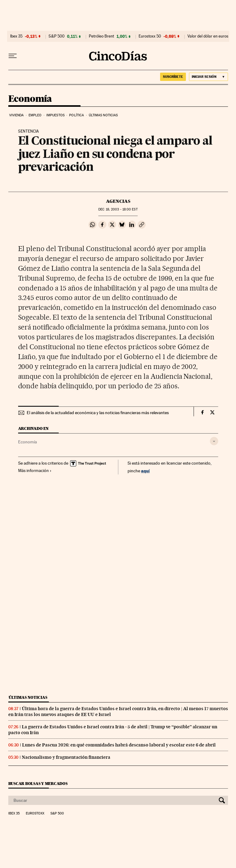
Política (77, 115)
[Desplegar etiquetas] (214, 441)
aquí (145, 471)
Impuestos (55, 115)
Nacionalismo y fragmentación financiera (66, 757)
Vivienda (17, 115)
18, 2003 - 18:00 (118, 209)
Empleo (35, 115)
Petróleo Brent (101, 36)
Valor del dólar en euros (208, 36)
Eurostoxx (35, 814)
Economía (30, 99)
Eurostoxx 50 (150, 36)
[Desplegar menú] (13, 56)
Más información (35, 470)
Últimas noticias (103, 115)
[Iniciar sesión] (208, 77)
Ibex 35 (16, 36)
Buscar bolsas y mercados (38, 784)
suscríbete (173, 77)
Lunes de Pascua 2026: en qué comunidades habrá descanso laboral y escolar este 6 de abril (119, 745)
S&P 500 (57, 36)
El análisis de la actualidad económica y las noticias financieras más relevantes (98, 413)
